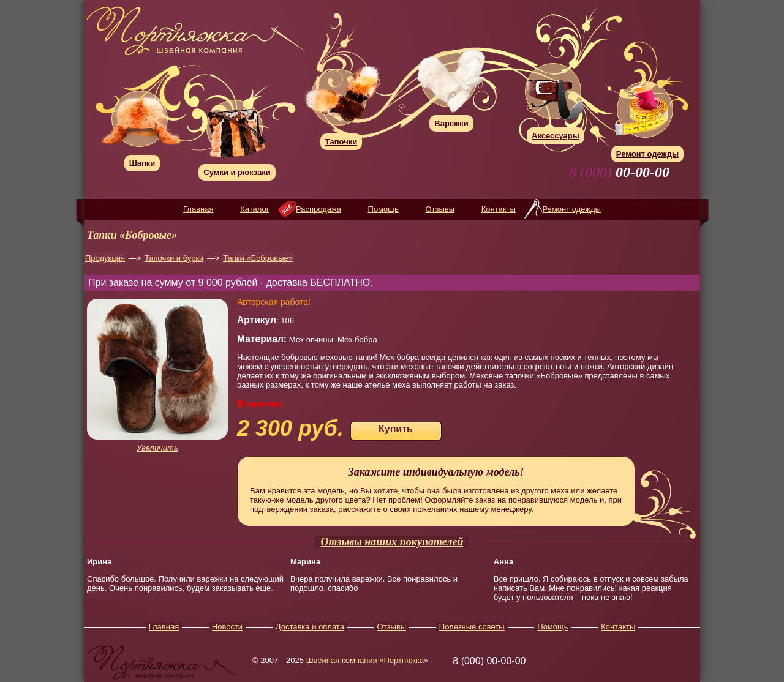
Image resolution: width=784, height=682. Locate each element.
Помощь (383, 209)
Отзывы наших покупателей (392, 542)
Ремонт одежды (571, 209)
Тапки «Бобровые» (258, 258)
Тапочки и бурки (174, 258)
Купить (396, 429)
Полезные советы (472, 627)
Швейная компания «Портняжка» (367, 660)
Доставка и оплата (310, 627)
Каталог (254, 209)
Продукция (105, 258)
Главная (198, 209)
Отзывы (440, 209)
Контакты (499, 209)
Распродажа (318, 209)
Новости (227, 627)
